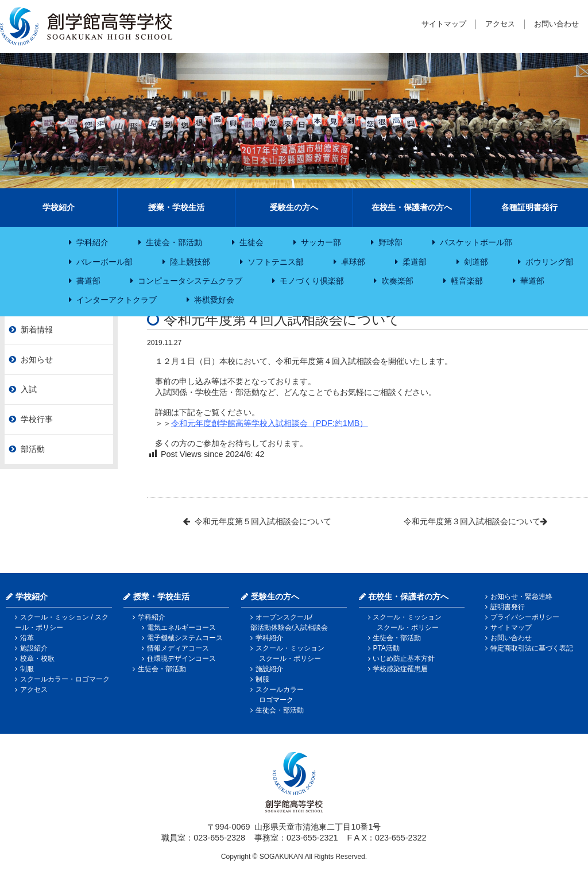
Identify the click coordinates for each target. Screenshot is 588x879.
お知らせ (37, 359)
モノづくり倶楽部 (312, 281)
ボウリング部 (550, 262)
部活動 (33, 449)
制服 (27, 669)
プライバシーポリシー (525, 617)
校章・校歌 (37, 659)
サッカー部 (321, 242)
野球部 (390, 242)
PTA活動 (386, 648)
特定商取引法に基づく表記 (532, 648)
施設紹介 (34, 648)
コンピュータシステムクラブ (190, 281)
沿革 (27, 638)
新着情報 (37, 330)
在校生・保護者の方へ (412, 207)
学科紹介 (92, 242)
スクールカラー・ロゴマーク (65, 679)
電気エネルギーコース (181, 628)
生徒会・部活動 (174, 242)
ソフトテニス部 (276, 262)
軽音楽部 (467, 281)
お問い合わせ (556, 24)
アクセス (500, 24)
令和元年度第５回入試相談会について (263, 521)
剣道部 (476, 262)
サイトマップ (444, 24)
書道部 (88, 281)
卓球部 (353, 262)
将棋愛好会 (214, 300)
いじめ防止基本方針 (404, 659)
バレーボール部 (105, 262)
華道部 (532, 281)
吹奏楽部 (397, 281)
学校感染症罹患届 (400, 669)
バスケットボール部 (476, 242)
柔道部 (415, 262)
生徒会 (252, 242)
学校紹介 (59, 207)
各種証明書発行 (529, 207)
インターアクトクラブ (117, 300)
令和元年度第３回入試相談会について (472, 521)
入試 (29, 389)
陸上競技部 (190, 262)
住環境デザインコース (181, 659)
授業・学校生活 (176, 207)
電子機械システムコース (185, 638)
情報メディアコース (178, 648)
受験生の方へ (294, 207)
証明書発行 (508, 607)
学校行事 (37, 419)
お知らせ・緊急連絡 (521, 597)
